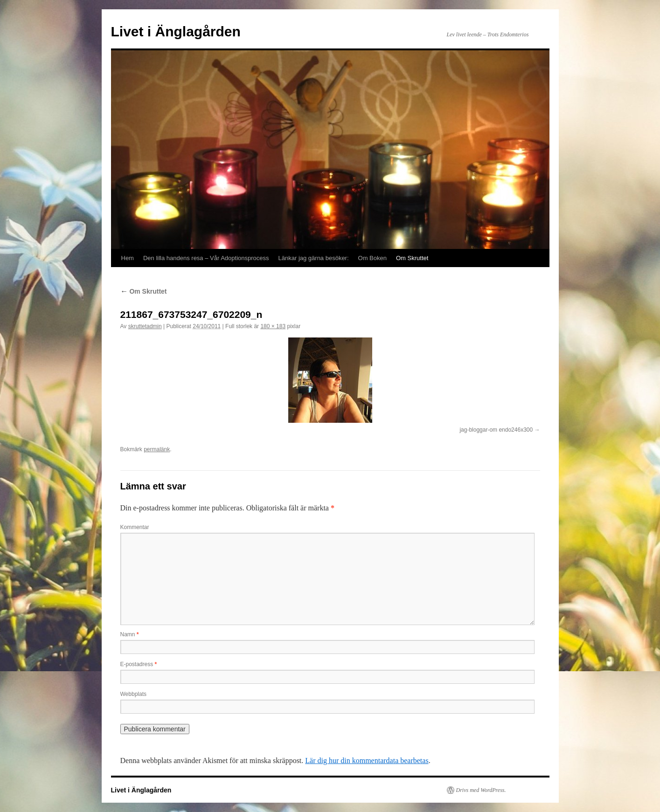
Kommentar (135, 527)
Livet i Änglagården (176, 31)
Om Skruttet (412, 258)
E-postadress (139, 664)
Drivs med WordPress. (481, 790)
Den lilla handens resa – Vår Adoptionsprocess (206, 258)
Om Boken (372, 258)
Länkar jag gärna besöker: (314, 258)
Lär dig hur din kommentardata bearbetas (367, 760)
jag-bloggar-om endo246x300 (496, 430)
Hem (128, 258)
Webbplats (133, 694)
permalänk (157, 449)
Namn (130, 634)
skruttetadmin (145, 326)
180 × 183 (273, 326)
